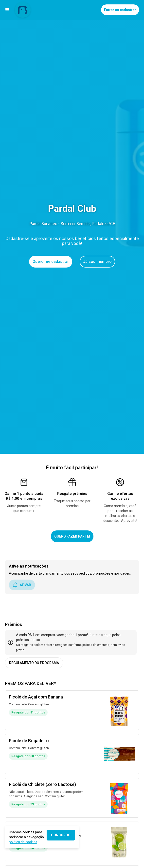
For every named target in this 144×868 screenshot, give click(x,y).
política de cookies (23, 842)
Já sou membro (97, 262)
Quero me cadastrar (51, 262)
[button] (7, 10)
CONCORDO (61, 835)
